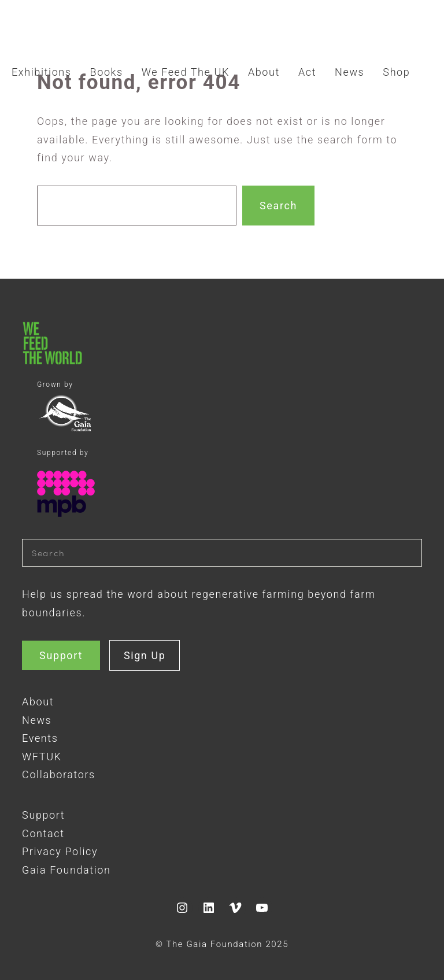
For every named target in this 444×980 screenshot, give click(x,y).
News (37, 720)
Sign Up (145, 655)
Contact (43, 833)
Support (61, 655)
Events (40, 738)
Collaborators (59, 774)
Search (278, 206)
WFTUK (42, 757)
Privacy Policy (60, 851)
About (38, 702)
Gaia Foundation (66, 870)
